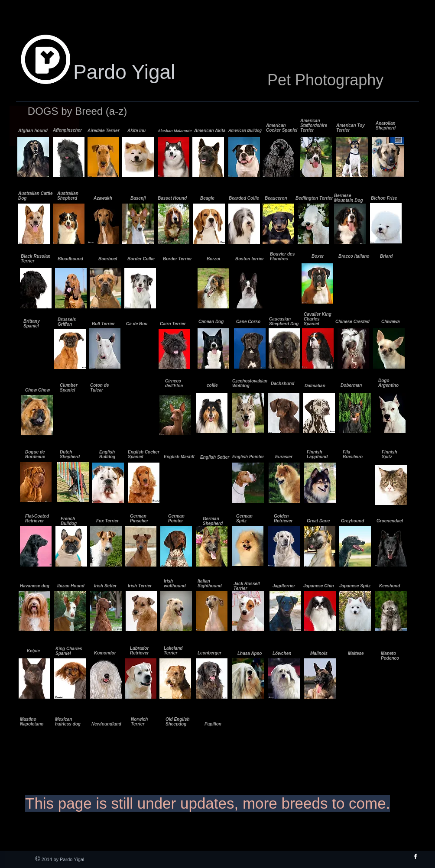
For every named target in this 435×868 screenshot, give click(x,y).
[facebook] (416, 856)
